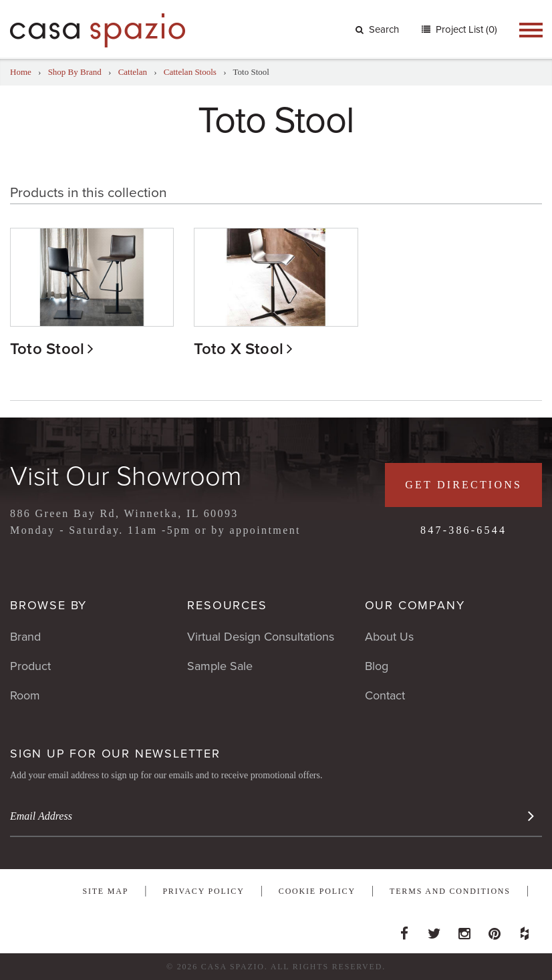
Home (21, 72)
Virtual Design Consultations (261, 637)
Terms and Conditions (450, 891)
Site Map (105, 891)
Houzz (525, 930)
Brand (25, 637)
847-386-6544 (463, 530)
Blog (377, 666)
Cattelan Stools (190, 72)
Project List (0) (465, 29)
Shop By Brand (75, 72)
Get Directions (463, 485)
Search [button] (377, 29)
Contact (385, 695)
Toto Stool (47, 349)
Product (30, 666)
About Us (389, 637)
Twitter (434, 930)
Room (25, 695)
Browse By (48, 605)
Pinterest (495, 930)
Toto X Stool (239, 349)
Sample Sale (220, 666)
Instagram (464, 930)
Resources (227, 605)
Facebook (404, 930)
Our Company (415, 605)
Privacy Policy (203, 891)
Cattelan (133, 72)
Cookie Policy (317, 891)
